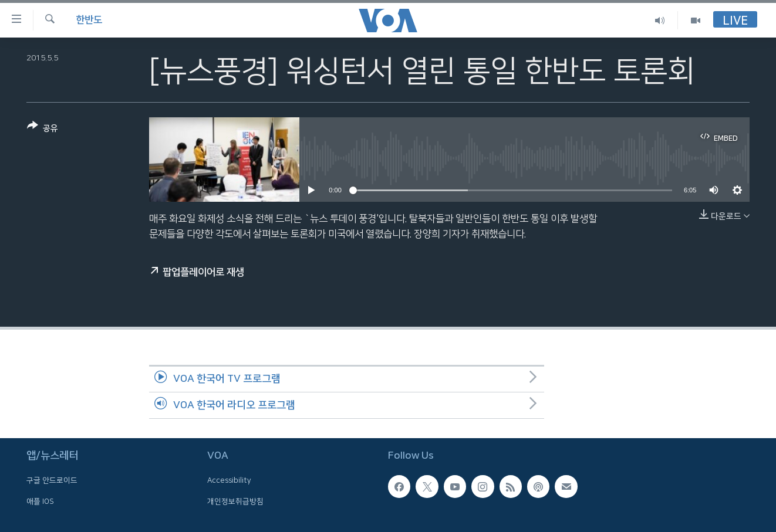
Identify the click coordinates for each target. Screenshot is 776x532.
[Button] (43, 129)
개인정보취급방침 (235, 501)
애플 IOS (40, 501)
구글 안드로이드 (52, 480)
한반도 (89, 20)
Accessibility (229, 480)
